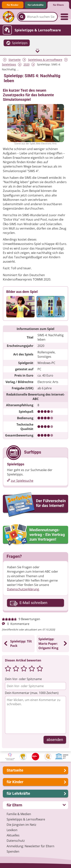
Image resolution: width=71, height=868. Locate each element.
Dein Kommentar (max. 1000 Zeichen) (32, 693)
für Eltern (58, 5)
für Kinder (13, 5)
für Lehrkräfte (36, 5)
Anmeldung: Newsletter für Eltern (30, 846)
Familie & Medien (19, 814)
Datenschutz (16, 841)
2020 (27, 65)
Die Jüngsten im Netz (21, 825)
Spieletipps (9, 65)
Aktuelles (13, 835)
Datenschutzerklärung (23, 589)
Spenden (13, 851)
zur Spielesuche (22, 481)
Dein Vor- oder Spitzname (23, 679)
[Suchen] (22, 17)
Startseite (15, 60)
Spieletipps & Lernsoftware (45, 60)
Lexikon (12, 830)
